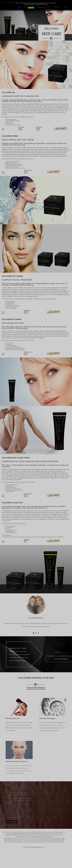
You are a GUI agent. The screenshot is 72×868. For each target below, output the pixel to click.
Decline (41, 8)
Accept (31, 8)
